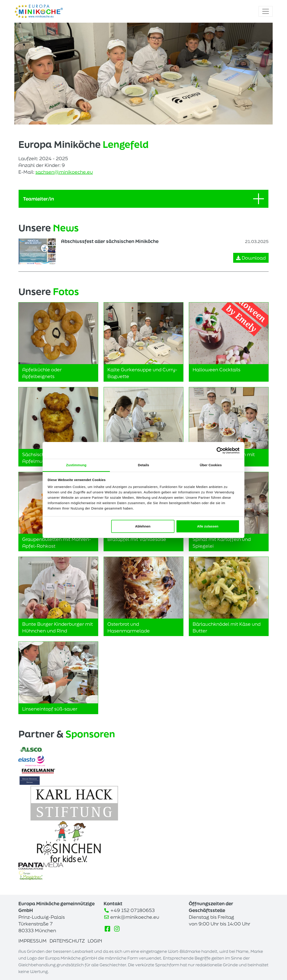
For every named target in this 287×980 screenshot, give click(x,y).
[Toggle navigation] (266, 11)
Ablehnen (143, 526)
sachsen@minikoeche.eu (64, 172)
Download (251, 258)
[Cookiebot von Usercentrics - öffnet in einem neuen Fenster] (220, 451)
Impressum (33, 941)
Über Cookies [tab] (211, 465)
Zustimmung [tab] (76, 465)
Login (95, 941)
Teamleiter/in (143, 199)
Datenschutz (67, 941)
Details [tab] (143, 465)
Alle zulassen (208, 526)
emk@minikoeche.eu (135, 917)
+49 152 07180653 (133, 910)
